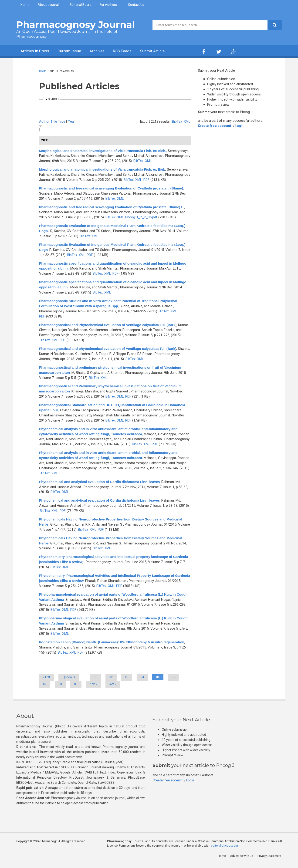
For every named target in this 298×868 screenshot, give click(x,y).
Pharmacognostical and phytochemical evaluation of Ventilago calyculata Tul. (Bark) (109, 349)
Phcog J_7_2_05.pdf (142, 217)
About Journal (48, 5)
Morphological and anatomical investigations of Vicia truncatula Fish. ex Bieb (103, 169)
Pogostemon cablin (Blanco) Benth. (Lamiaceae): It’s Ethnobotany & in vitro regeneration (113, 647)
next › (93, 689)
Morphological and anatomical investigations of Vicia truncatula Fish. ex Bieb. (104, 151)
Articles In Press (36, 51)
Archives (101, 51)
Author (44, 122)
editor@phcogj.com (224, 851)
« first (47, 682)
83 (127, 682)
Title (54, 122)
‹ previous (69, 682)
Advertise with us (242, 861)
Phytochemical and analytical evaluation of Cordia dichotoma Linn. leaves (101, 487)
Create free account (215, 126)
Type (62, 122)
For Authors (108, 5)
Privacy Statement (270, 861)
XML (187, 122)
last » (113, 689)
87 (45, 689)
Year (71, 122)
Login (240, 126)
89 (76, 689)
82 (111, 682)
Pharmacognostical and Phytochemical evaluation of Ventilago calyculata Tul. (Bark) (109, 325)
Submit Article (159, 51)
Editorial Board (81, 5)
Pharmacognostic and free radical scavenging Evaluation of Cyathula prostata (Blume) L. (113, 207)
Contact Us (136, 5)
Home (25, 5)
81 (95, 682)
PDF (147, 180)
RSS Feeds (128, 51)
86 (173, 682)
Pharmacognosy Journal (76, 25)
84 (142, 682)
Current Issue (72, 51)
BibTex (177, 122)
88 (60, 689)
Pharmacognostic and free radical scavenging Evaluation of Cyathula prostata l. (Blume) (112, 188)
